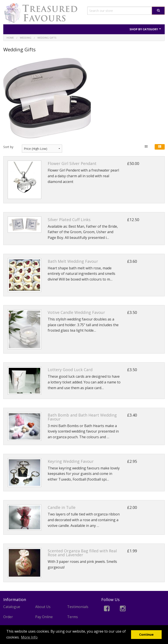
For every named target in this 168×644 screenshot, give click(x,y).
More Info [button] (29, 637)
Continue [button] (146, 634)
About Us (43, 607)
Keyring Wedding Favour (71, 461)
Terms (73, 617)
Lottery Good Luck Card (70, 370)
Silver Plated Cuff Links (69, 220)
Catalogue (12, 607)
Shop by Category (145, 29)
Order (8, 617)
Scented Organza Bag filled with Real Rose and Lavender (82, 553)
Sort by (8, 147)
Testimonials (78, 607)
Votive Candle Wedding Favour (76, 312)
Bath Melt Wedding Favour (73, 261)
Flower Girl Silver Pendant (72, 163)
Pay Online (44, 617)
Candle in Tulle (62, 507)
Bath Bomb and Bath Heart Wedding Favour (82, 417)
